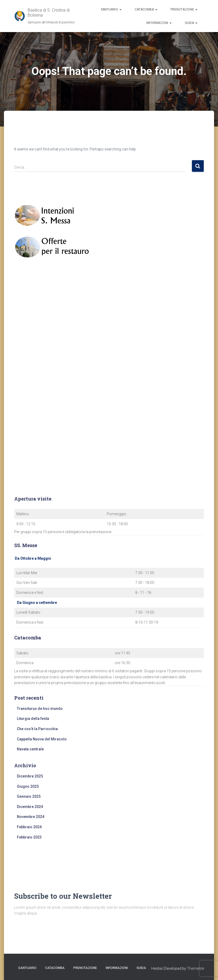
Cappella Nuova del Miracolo (42, 739)
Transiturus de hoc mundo (40, 709)
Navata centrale (30, 749)
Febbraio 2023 (29, 837)
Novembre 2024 (31, 817)
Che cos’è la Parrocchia (37, 729)
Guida (191, 23)
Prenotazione (184, 9)
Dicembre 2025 (30, 776)
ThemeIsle (195, 968)
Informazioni (159, 23)
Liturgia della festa (33, 719)
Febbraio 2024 (29, 827)
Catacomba (146, 9)
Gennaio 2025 (29, 796)
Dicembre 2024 (30, 807)
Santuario (111, 9)
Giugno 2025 (28, 786)
